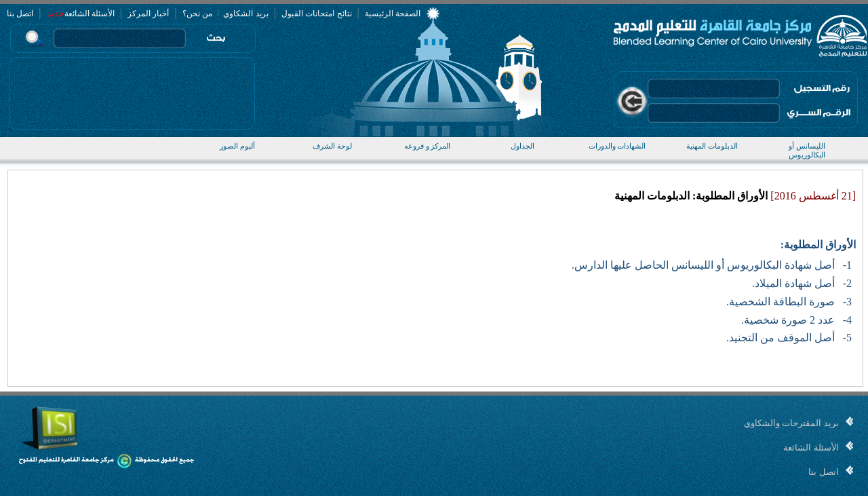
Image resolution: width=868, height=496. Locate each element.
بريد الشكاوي (245, 14)
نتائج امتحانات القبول (317, 14)
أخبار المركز (148, 14)
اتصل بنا (20, 14)
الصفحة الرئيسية (393, 14)
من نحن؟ (197, 14)
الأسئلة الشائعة (90, 14)
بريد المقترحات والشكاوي (791, 423)
